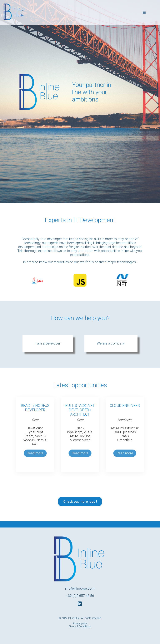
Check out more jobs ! (80, 502)
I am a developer (48, 343)
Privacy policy (80, 624)
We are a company (111, 343)
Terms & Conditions (80, 626)
